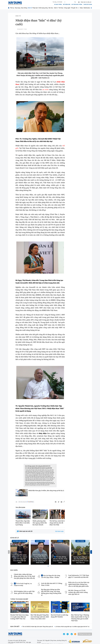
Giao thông (24, 8)
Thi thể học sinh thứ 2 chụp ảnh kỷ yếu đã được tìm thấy (57, 523)
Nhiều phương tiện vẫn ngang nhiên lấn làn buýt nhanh (40, 523)
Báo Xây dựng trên (26, 502)
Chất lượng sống (43, 8)
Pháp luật (35, 8)
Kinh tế (30, 8)
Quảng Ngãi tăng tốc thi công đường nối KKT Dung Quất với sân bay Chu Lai (80, 560)
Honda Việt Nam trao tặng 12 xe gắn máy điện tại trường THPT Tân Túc (19, 617)
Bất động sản (67, 4)
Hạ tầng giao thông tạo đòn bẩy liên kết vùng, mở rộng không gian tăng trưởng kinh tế (51, 592)
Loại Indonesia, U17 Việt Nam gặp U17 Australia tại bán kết (79, 576)
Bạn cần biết (15, 627)
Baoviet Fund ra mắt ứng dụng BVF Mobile (60, 616)
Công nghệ (67, 8)
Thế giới (73, 8)
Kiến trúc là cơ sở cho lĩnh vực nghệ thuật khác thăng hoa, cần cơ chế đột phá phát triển (79, 584)
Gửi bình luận (59, 531)
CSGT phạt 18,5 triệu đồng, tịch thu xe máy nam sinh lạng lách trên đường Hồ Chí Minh (20, 559)
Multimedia (87, 8)
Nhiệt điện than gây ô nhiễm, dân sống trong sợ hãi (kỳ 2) (46, 491)
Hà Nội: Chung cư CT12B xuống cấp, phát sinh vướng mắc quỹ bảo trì (78, 592)
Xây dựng (18, 8)
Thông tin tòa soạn (85, 634)
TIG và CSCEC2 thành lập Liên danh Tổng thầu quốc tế (37, 627)
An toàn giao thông (77, 4)
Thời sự (12, 8)
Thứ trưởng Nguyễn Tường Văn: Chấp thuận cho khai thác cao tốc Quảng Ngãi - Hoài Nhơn (40, 559)
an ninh (46, 90)
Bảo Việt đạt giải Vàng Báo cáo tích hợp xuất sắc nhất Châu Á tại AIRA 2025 (40, 617)
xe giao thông (58, 4)
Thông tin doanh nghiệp (19, 599)
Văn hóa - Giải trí (53, 8)
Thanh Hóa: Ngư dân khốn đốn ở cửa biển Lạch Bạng (23, 523)
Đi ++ (77, 8)
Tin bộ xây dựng (88, 4)
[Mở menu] (91, 8)
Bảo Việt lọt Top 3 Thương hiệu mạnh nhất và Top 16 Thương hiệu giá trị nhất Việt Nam (80, 618)
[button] (48, 566)
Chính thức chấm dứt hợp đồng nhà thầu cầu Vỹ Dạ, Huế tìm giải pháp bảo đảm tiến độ (24, 576)
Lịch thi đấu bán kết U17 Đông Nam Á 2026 (52, 584)
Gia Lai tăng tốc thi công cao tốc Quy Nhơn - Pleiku (51, 576)
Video (81, 8)
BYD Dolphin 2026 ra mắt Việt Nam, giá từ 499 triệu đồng (24, 592)
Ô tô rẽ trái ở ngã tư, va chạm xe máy (23, 584)
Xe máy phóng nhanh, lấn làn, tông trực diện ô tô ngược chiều (60, 560)
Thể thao (61, 8)
